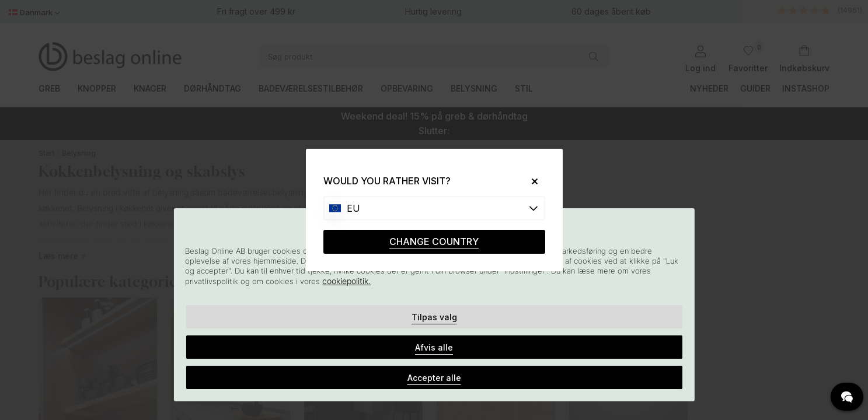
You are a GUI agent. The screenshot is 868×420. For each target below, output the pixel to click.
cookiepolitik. (346, 281)
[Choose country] (434, 208)
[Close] (530, 181)
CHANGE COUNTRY (434, 242)
